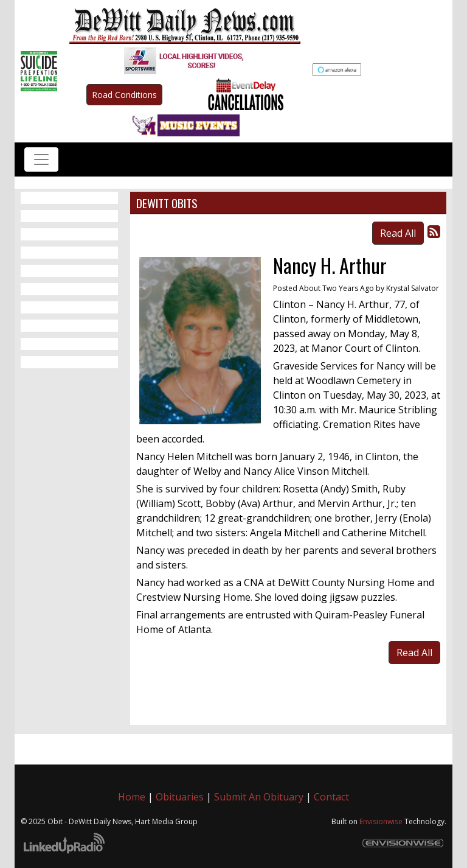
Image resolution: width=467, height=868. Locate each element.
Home (132, 797)
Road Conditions (124, 95)
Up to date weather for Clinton (440, 73)
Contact (331, 797)
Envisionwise (381, 821)
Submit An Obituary (259, 797)
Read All (398, 233)
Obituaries (180, 797)
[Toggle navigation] (41, 159)
